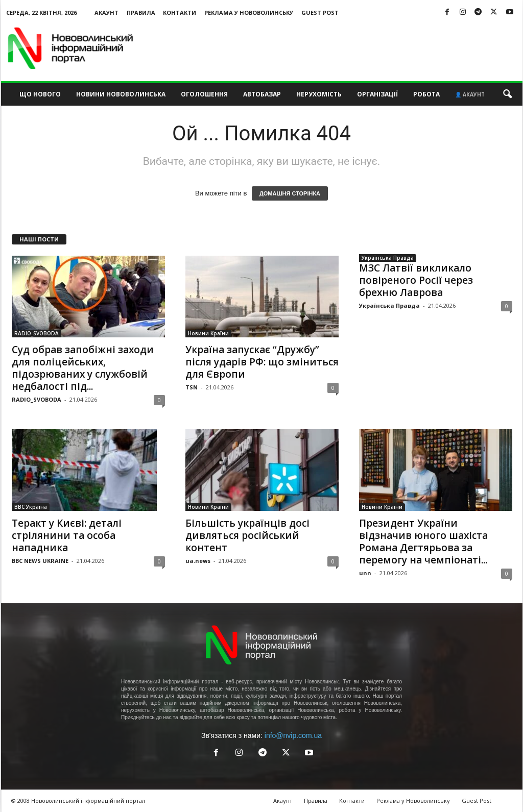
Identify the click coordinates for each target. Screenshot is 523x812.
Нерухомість (319, 94)
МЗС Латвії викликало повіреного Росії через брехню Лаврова (416, 280)
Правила (141, 13)
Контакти (180, 13)
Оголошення (204, 94)
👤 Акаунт (470, 94)
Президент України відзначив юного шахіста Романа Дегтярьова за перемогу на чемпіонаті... (423, 542)
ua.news (198, 561)
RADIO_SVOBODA (37, 333)
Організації (377, 94)
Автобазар (262, 94)
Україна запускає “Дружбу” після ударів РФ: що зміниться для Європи (262, 362)
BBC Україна (31, 507)
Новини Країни (208, 333)
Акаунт (106, 13)
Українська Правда (388, 258)
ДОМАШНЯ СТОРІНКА (290, 193)
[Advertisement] (337, 48)
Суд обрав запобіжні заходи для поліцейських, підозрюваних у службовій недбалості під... (83, 368)
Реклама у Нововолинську (249, 13)
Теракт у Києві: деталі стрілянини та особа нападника (67, 535)
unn (365, 573)
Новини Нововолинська (121, 94)
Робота (426, 94)
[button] (507, 94)
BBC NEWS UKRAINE (40, 561)
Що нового (40, 94)
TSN (192, 387)
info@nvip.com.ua (293, 735)
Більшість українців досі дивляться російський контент (247, 535)
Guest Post (320, 13)
